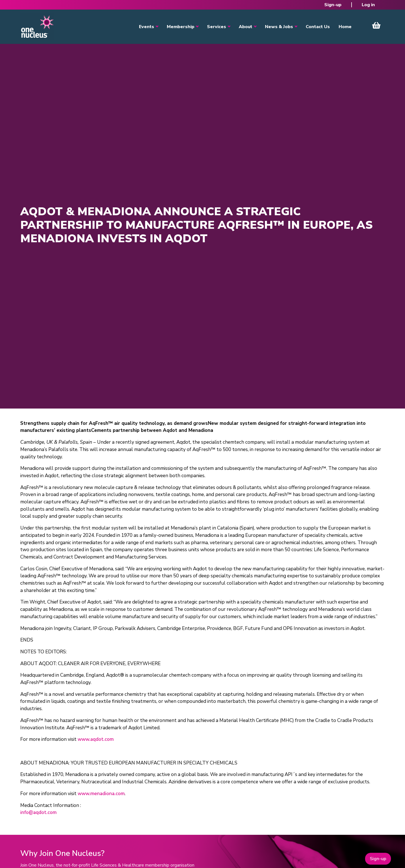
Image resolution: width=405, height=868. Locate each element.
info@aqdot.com (38, 812)
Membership (181, 27)
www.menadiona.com (101, 794)
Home (345, 27)
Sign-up (333, 5)
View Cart (376, 25)
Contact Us (318, 27)
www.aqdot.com (96, 739)
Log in (368, 5)
